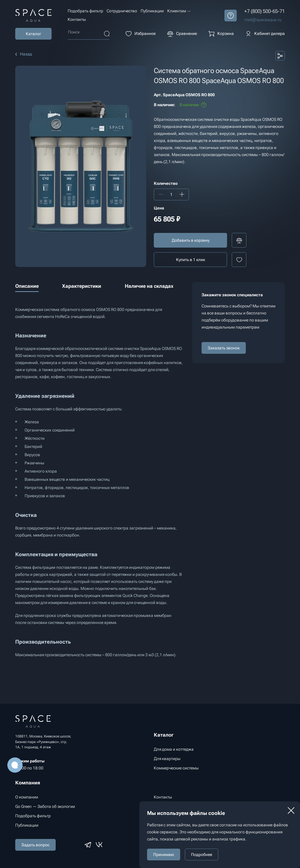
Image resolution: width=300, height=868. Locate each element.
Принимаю (164, 855)
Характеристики (82, 286)
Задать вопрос (35, 845)
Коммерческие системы (176, 768)
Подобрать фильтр (85, 11)
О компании (27, 797)
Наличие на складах (149, 286)
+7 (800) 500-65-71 (265, 11)
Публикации (152, 11)
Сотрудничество (122, 11)
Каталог (34, 34)
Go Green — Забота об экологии (45, 806)
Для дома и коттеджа (174, 749)
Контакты (77, 19)
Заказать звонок (224, 348)
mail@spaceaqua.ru (263, 20)
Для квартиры (167, 759)
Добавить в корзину (191, 240)
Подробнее (202, 855)
